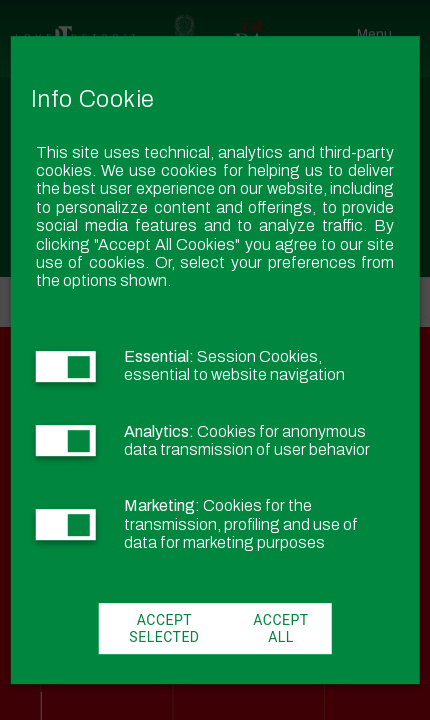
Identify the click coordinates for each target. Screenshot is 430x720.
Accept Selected (164, 629)
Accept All (280, 629)
